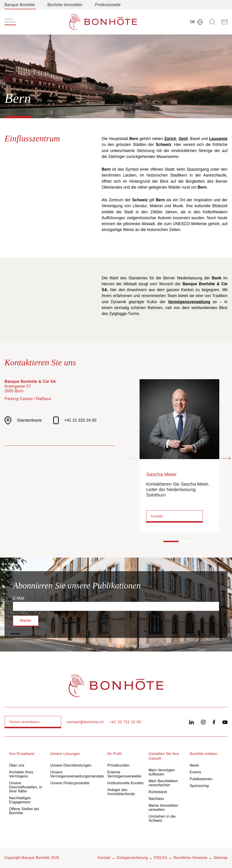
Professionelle (108, 5)
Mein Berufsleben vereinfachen (163, 783)
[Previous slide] (133, 458)
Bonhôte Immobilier (65, 5)
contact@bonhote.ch (85, 722)
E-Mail (19, 598)
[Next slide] (226, 458)
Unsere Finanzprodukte (70, 783)
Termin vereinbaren (24, 722)
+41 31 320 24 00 (75, 420)
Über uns (17, 765)
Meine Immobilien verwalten (163, 808)
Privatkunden (118, 765)
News (194, 765)
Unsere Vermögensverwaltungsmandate (77, 774)
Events (195, 772)
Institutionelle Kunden (126, 783)
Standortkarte (23, 420)
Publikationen (201, 779)
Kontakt (157, 516)
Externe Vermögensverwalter (125, 774)
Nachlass (156, 799)
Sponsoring (199, 786)
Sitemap (221, 858)
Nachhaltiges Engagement (20, 800)
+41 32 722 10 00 (125, 722)
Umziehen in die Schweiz (162, 818)
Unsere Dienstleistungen (71, 765)
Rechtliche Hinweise (191, 858)
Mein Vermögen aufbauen (162, 772)
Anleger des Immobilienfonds (121, 792)
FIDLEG (161, 858)
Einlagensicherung (132, 858)
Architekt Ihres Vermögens (21, 774)
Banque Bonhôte (20, 5)
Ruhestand (158, 792)
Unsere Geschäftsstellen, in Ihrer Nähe (26, 787)
